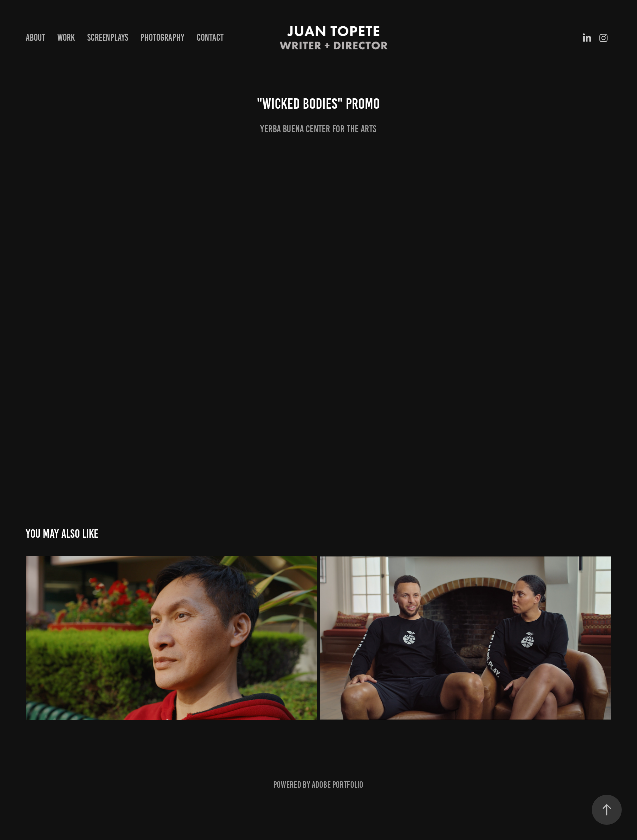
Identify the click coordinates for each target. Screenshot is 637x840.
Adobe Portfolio (338, 785)
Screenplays (108, 37)
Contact (210, 37)
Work (66, 37)
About (35, 37)
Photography (162, 37)
